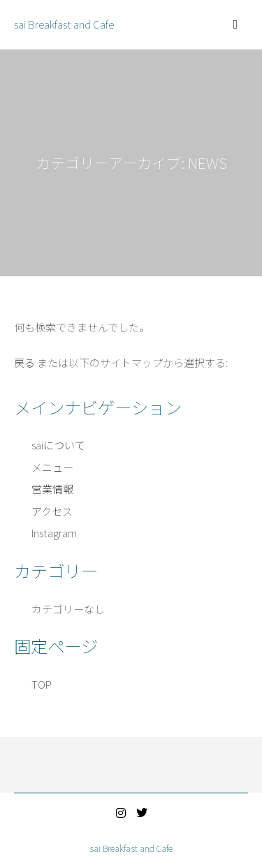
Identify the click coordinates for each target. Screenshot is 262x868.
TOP (42, 684)
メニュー (52, 467)
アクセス (52, 511)
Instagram (54, 533)
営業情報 (52, 489)
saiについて (58, 445)
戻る (24, 362)
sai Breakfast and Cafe (64, 24)
